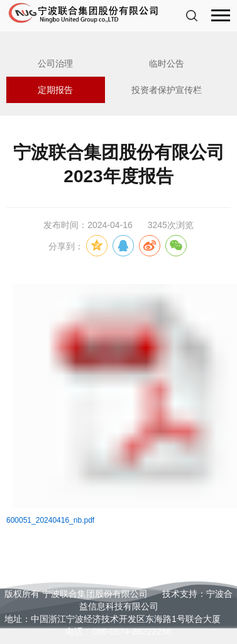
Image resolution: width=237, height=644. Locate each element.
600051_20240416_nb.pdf (50, 520)
